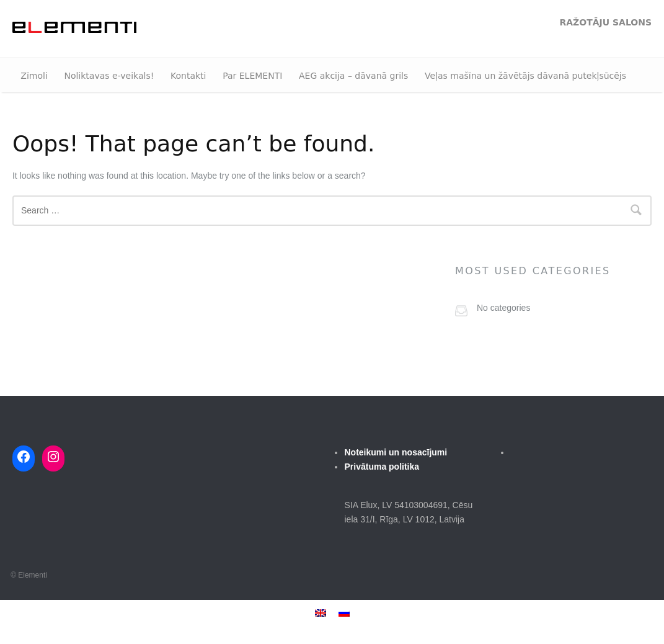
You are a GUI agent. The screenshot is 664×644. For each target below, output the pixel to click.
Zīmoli (34, 76)
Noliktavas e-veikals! (109, 76)
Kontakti (188, 76)
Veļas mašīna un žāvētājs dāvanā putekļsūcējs (525, 76)
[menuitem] (321, 613)
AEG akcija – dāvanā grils (353, 76)
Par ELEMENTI (252, 76)
